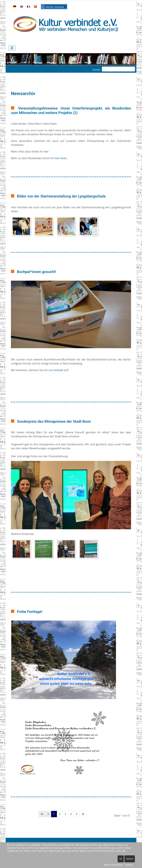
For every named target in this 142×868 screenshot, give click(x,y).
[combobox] (118, 69)
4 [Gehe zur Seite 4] (71, 814)
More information (113, 865)
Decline (130, 859)
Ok (121, 859)
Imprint (129, 865)
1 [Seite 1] (54, 814)
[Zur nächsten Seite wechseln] (77, 814)
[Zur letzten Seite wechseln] (83, 814)
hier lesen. (61, 158)
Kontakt (59, 370)
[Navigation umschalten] (12, 48)
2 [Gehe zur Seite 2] (60, 814)
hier (46, 152)
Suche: (97, 70)
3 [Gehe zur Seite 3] (65, 814)
